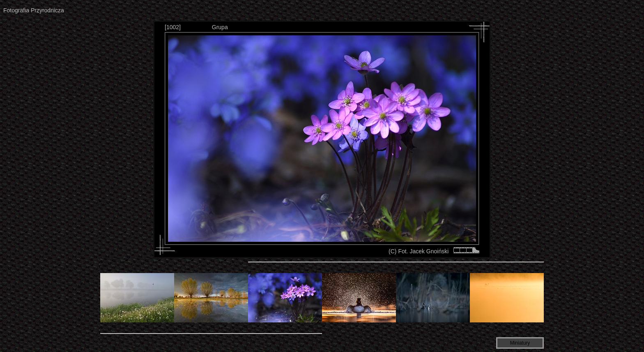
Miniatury (520, 343)
